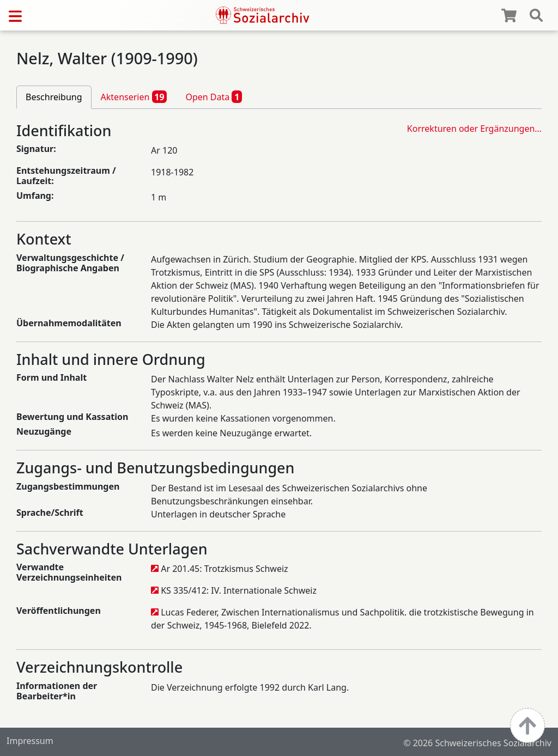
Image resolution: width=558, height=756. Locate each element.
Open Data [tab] (214, 96)
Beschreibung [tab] (54, 97)
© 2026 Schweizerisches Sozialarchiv (477, 743)
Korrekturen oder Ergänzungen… (474, 129)
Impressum (30, 741)
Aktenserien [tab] (134, 96)
